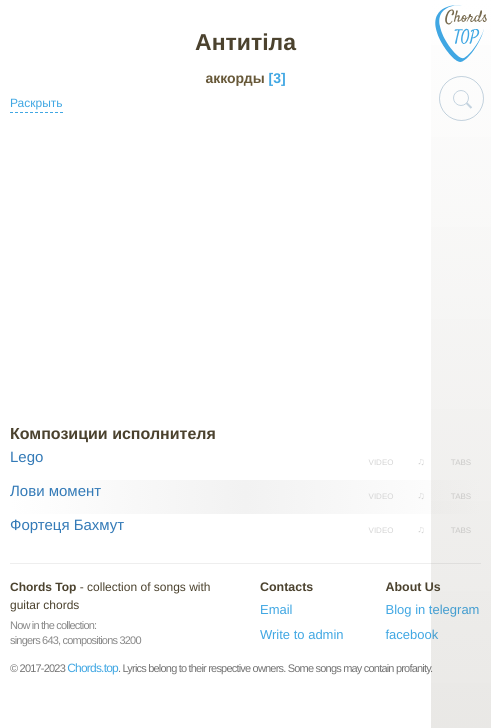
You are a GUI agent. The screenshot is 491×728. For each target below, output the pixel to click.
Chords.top (92, 668)
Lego (26, 457)
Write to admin (302, 634)
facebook (412, 634)
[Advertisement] (245, 269)
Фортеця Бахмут (67, 525)
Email (276, 609)
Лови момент (55, 491)
